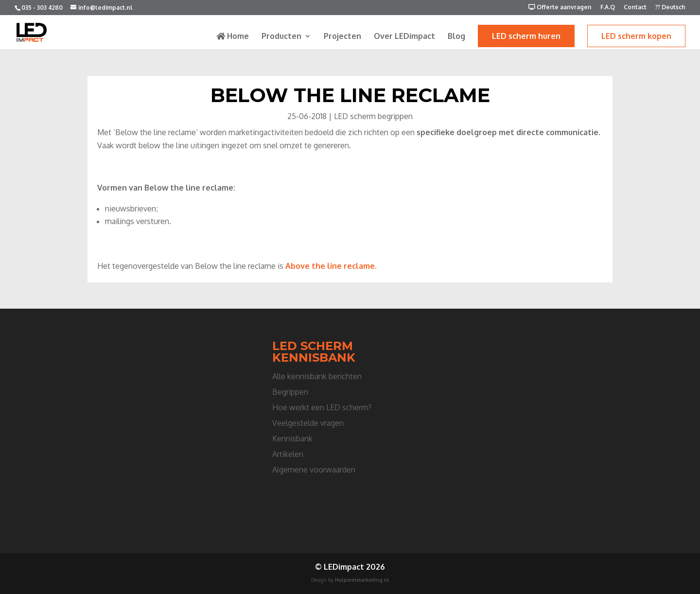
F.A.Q (608, 8)
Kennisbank (292, 438)
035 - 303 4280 (42, 8)
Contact (635, 8)
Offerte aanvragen (560, 8)
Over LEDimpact (404, 37)
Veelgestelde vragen (308, 423)
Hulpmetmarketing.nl (362, 580)
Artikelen (288, 454)
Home (233, 36)
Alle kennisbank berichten (317, 376)
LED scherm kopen (636, 36)
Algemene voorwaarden (314, 470)
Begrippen (290, 392)
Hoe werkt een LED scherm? (322, 407)
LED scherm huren (526, 36)
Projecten (342, 37)
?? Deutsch (670, 8)
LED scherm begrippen (373, 116)
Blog (456, 37)
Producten (281, 37)
